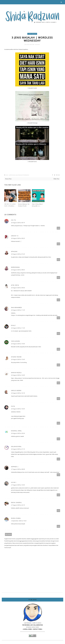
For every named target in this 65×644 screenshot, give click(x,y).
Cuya (13, 407)
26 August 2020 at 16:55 (18, 409)
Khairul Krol (16, 431)
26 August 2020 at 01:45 (18, 254)
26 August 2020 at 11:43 (18, 328)
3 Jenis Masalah (32, 34)
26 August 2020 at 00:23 (18, 239)
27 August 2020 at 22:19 (18, 505)
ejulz (13, 326)
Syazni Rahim (16, 357)
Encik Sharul (16, 503)
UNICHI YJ (15, 236)
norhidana (15, 268)
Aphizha (14, 252)
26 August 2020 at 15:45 (18, 360)
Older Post (56, 179)
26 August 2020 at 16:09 (18, 376)
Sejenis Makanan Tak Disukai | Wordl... (24, 205)
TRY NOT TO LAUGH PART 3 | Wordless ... (10, 205)
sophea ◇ (15, 467)
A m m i (14, 483)
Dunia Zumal (16, 519)
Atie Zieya (15, 286)
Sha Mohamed (16, 308)
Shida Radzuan (30, 45)
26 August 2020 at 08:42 (18, 270)
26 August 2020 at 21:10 (18, 449)
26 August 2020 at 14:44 (18, 344)
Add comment (8, 535)
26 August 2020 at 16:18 (18, 393)
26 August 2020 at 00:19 (18, 223)
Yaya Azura (15, 342)
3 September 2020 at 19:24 (19, 521)
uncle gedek (16, 391)
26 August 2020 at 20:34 (18, 434)
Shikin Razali (16, 373)
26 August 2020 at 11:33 (18, 310)
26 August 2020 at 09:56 (18, 288)
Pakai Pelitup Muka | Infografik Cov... (37, 205)
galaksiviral (16, 447)
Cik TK (13, 221)
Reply (58, 229)
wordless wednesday (23, 176)
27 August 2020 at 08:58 (18, 470)
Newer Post (8, 179)
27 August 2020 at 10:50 (18, 485)
